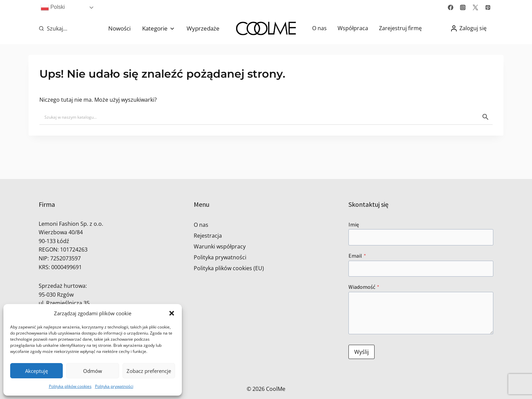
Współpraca (353, 28)
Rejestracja (208, 236)
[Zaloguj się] (468, 28)
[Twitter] (475, 7)
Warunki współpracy (220, 246)
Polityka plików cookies (70, 386)
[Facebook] (451, 7)
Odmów (93, 371)
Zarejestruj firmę (400, 28)
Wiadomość (364, 287)
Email (357, 256)
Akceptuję (36, 371)
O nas (319, 28)
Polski (53, 7)
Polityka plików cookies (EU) (229, 268)
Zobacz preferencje (149, 371)
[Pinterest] (488, 7)
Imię (354, 224)
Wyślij (362, 352)
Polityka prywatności (114, 386)
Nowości (119, 28)
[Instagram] (463, 7)
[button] (172, 313)
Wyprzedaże (203, 28)
